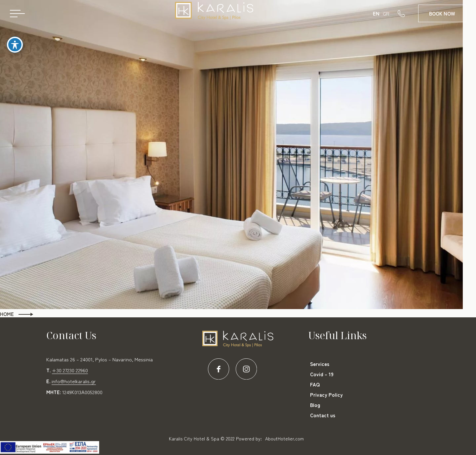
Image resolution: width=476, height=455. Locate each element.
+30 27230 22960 (70, 370)
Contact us (323, 415)
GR (386, 13)
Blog (315, 405)
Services (320, 364)
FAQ (315, 384)
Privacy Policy (326, 395)
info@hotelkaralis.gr (74, 381)
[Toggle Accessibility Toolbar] (15, 39)
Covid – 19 (322, 374)
